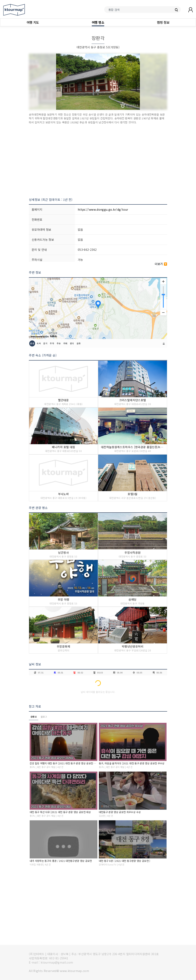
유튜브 (34, 717)
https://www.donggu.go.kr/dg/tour (103, 209)
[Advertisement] (98, 161)
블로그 (44, 717)
